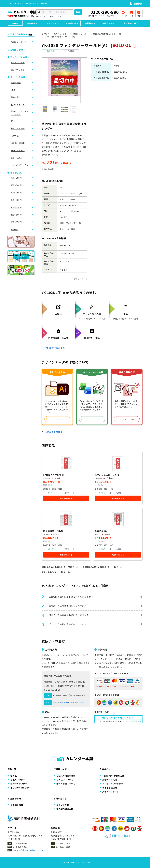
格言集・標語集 (18, 143)
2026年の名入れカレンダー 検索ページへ (61, 567)
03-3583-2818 (63, 847)
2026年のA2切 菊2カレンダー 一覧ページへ (104, 567)
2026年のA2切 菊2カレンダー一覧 (107, 34)
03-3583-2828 (63, 843)
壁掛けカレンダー (57, 16)
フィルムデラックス (20, 165)
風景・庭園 (16, 82)
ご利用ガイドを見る (55, 348)
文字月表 (15, 136)
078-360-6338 (60, 695)
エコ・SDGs (16, 158)
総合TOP (45, 34)
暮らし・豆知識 (18, 128)
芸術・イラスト (18, 105)
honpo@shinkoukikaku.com (68, 702)
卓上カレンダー (42, 16)
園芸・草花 (16, 97)
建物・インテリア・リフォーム (20, 113)
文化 (13, 121)
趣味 (13, 90)
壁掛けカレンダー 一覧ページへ (56, 572)
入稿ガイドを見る (54, 432)
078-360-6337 (20, 847)
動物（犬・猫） (18, 150)
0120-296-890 (105, 12)
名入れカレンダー (61, 34)
